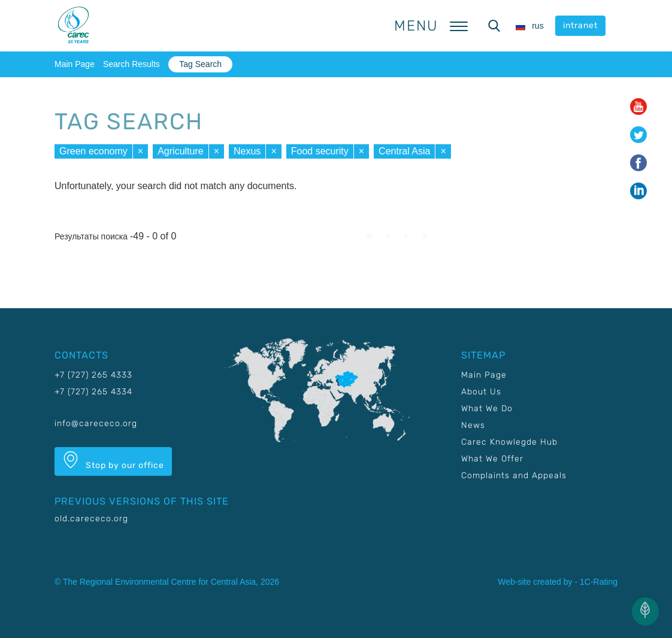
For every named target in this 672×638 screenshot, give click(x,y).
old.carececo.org (91, 519)
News (473, 425)
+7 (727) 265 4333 (93, 375)
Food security (320, 151)
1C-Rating (599, 582)
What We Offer (492, 459)
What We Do (487, 408)
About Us (481, 392)
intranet (580, 25)
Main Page (75, 64)
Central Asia (404, 151)
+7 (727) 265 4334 (93, 392)
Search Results (131, 64)
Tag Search (200, 64)
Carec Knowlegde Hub (509, 442)
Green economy (93, 151)
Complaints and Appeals (514, 476)
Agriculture (180, 151)
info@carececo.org (96, 423)
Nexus (247, 151)
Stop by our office (113, 461)
